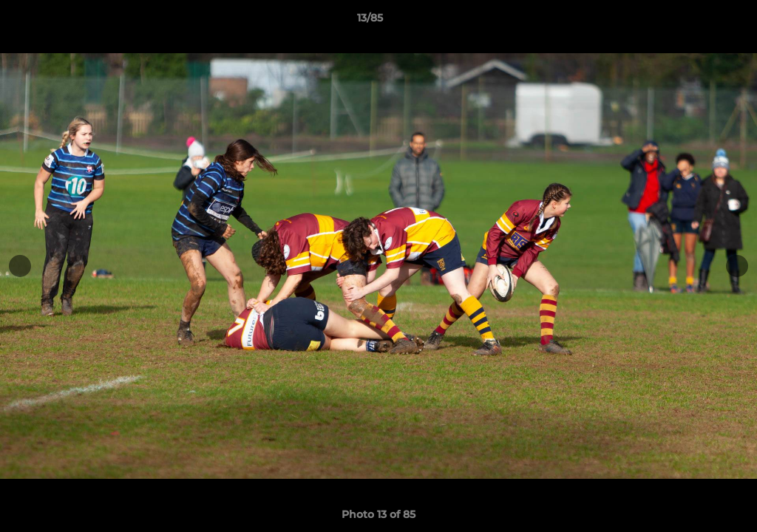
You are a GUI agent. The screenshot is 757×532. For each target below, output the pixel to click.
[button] (695, 21)
